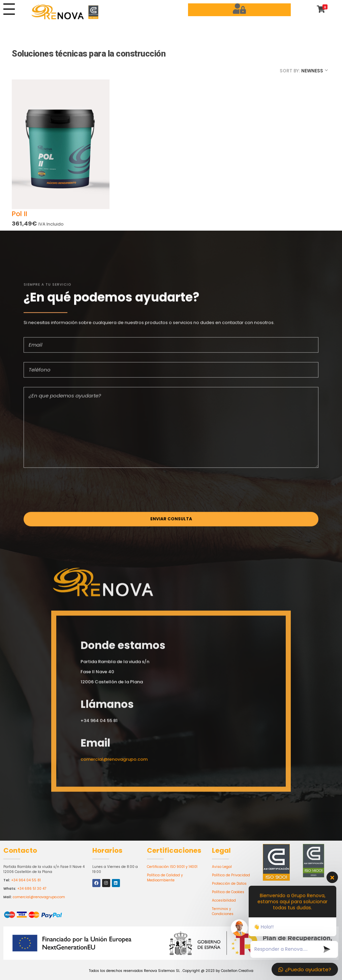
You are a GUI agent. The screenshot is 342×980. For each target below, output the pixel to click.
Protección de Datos (229, 884)
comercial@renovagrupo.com (39, 897)
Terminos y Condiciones (223, 911)
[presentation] (75, 494)
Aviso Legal (222, 867)
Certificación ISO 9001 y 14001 (172, 867)
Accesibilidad (224, 900)
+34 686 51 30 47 (32, 889)
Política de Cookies (228, 892)
